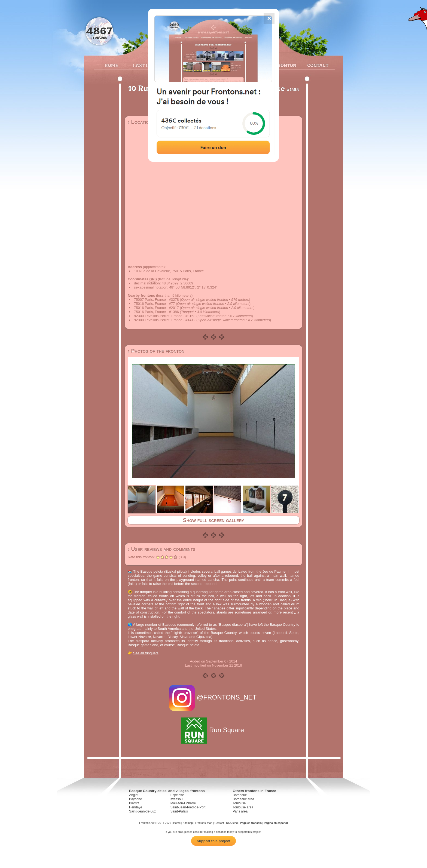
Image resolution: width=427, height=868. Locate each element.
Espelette (177, 795)
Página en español (276, 823)
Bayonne (135, 799)
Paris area (240, 811)
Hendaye (136, 807)
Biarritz (134, 803)
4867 (99, 31)
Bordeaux (240, 795)
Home (111, 65)
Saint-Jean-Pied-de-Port (188, 807)
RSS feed (232, 823)
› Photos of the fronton (156, 351)
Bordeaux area (243, 799)
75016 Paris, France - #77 (154, 304)
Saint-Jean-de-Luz (142, 811)
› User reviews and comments (162, 549)
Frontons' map (204, 823)
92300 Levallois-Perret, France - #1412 (165, 320)
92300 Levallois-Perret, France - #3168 (165, 316)
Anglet (134, 795)
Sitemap (188, 823)
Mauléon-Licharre (183, 803)
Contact (317, 65)
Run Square (213, 730)
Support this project (213, 841)
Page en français (251, 823)
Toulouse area (243, 807)
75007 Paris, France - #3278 (156, 300)
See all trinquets (146, 653)
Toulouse (239, 803)
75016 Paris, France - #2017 (156, 308)
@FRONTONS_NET (214, 697)
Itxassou (177, 799)
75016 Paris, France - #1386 (156, 312)
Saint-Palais (179, 811)
